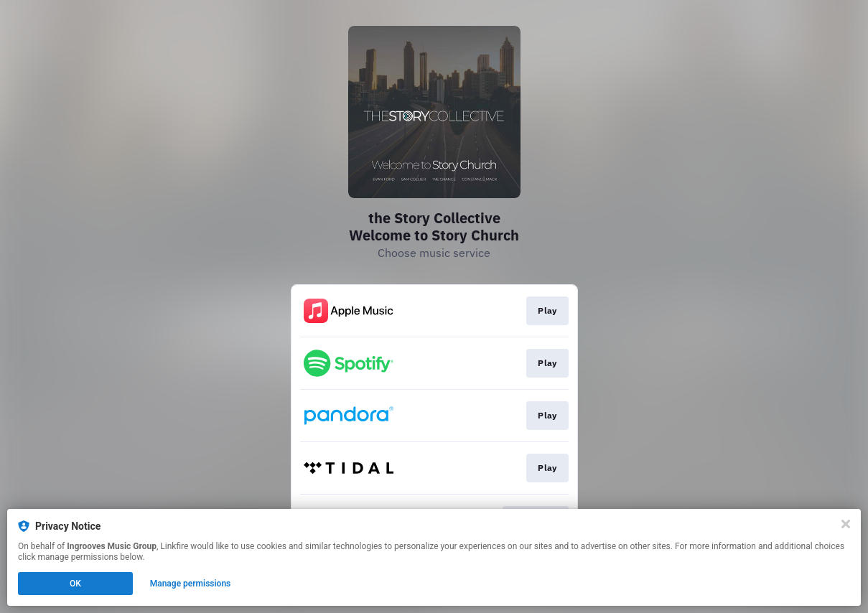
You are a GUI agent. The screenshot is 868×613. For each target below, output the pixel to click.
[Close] (846, 524)
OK (75, 584)
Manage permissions (191, 584)
